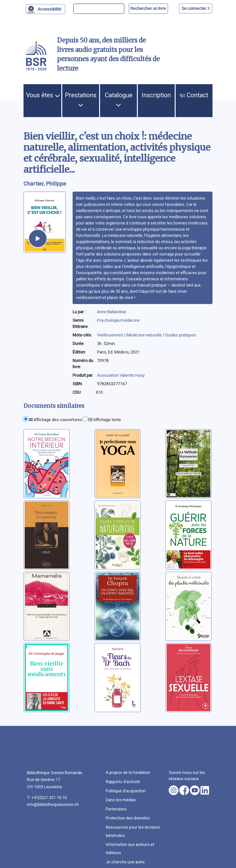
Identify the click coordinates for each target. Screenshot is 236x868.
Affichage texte (105, 420)
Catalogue (119, 100)
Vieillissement (111, 335)
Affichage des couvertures (56, 420)
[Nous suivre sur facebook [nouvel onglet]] (184, 790)
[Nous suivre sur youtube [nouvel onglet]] (195, 790)
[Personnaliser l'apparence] (46, 9)
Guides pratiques (181, 335)
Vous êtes (43, 95)
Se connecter (196, 8)
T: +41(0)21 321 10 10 (47, 798)
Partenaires (116, 809)
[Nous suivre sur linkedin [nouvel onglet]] (205, 790)
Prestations (81, 100)
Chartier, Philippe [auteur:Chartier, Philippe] (45, 184)
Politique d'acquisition (126, 791)
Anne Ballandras (112, 312)
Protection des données (128, 818)
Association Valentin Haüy (121, 375)
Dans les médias (121, 800)
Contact (194, 95)
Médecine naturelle (145, 335)
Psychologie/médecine (118, 320)
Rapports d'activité (123, 782)
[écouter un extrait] (38, 239)
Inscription (156, 95)
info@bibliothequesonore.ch (53, 804)
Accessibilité (50, 9)
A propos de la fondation (128, 772)
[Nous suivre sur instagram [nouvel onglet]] (174, 790)
